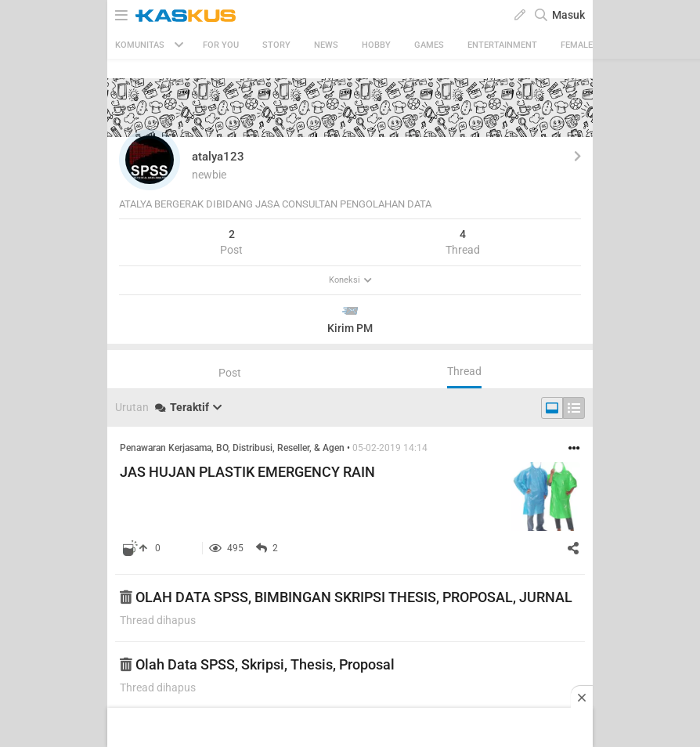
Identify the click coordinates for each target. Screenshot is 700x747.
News (326, 45)
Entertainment (502, 45)
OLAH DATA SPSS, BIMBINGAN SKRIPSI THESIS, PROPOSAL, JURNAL (346, 597)
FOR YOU (221, 45)
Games (429, 45)
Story (276, 45)
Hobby (376, 45)
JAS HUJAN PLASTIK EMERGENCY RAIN (247, 472)
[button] (150, 160)
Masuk (568, 15)
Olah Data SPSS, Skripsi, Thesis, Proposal (257, 664)
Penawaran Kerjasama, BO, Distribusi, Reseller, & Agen (232, 448)
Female (577, 45)
